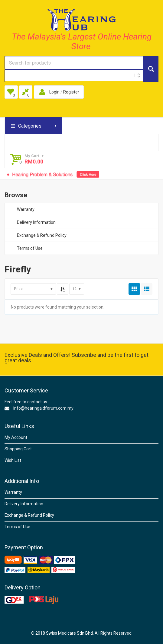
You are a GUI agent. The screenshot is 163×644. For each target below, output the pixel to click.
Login (54, 92)
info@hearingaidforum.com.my (43, 408)
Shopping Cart (18, 449)
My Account (16, 437)
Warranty (26, 209)
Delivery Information (36, 222)
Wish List (13, 460)
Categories (30, 126)
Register (71, 92)
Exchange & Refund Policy (42, 235)
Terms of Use (30, 248)
